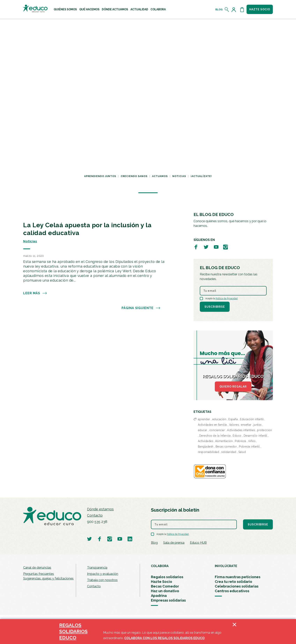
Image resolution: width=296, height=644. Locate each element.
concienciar (217, 430)
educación (219, 419)
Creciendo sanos (134, 176)
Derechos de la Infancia (215, 436)
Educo (237, 436)
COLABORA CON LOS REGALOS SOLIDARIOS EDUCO (164, 638)
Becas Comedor (165, 586)
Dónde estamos (100, 509)
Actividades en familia (212, 425)
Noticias (179, 176)
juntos (258, 425)
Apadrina (159, 596)
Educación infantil (252, 419)
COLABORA (160, 566)
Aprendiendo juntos (100, 176)
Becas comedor (226, 447)
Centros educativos (232, 591)
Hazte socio (260, 9)
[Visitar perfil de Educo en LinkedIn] (130, 539)
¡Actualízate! (201, 176)
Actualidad (139, 9)
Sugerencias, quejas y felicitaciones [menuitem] (48, 578)
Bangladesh (206, 447)
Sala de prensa (174, 543)
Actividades (206, 441)
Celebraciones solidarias (237, 586)
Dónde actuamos (115, 9)
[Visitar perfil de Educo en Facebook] (196, 247)
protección (264, 430)
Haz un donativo (165, 591)
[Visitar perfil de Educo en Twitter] (206, 247)
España (233, 419)
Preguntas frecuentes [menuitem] (39, 574)
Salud (242, 452)
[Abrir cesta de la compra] (242, 10)
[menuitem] (65, 9)
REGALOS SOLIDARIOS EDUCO (73, 631)
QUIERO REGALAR (233, 387)
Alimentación (224, 441)
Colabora (158, 9)
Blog (219, 10)
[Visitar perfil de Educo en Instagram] (226, 247)
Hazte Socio (162, 582)
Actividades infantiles (241, 430)
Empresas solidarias (168, 600)
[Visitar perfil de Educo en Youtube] (216, 247)
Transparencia (97, 568)
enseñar (246, 425)
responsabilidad (209, 452)
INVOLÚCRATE (226, 566)
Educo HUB (198, 543)
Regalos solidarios (167, 577)
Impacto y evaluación (103, 574)
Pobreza (240, 441)
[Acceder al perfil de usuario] (234, 10)
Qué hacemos (89, 9)
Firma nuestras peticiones (238, 577)
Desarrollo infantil (255, 436)
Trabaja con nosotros (102, 580)
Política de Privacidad (227, 299)
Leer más (35, 293)
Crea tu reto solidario (233, 582)
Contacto (95, 515)
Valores (234, 425)
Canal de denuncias (37, 568)
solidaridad (229, 452)
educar (203, 430)
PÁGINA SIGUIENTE (141, 308)
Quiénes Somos (65, 9)
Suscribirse (215, 307)
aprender (204, 419)
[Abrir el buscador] (227, 10)
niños (252, 441)
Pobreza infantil (249, 447)
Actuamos (160, 176)
